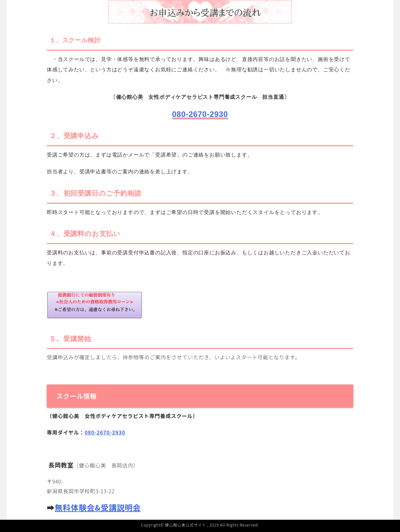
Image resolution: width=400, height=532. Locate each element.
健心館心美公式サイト (185, 525)
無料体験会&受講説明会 (98, 507)
